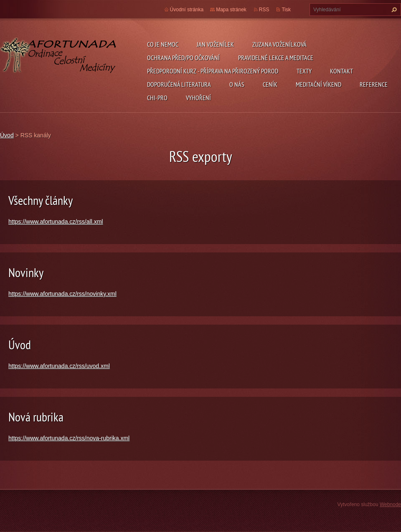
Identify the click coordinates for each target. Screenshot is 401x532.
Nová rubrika (36, 417)
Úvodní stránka (187, 10)
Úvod (7, 135)
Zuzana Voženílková (279, 44)
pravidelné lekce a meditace (276, 58)
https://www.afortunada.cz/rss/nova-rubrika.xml (69, 438)
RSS (264, 10)
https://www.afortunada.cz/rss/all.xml (56, 222)
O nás (237, 84)
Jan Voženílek (215, 44)
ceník (270, 84)
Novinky (26, 272)
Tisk (286, 10)
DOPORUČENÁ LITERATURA (179, 84)
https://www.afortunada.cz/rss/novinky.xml (62, 294)
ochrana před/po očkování (183, 58)
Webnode (390, 504)
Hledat (393, 10)
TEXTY (304, 71)
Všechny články (41, 200)
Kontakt (341, 71)
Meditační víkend (319, 84)
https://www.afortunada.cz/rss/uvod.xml (59, 366)
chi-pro (157, 98)
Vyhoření (198, 98)
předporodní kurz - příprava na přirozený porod (213, 71)
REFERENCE (374, 84)
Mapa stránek (231, 10)
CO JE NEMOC (163, 44)
